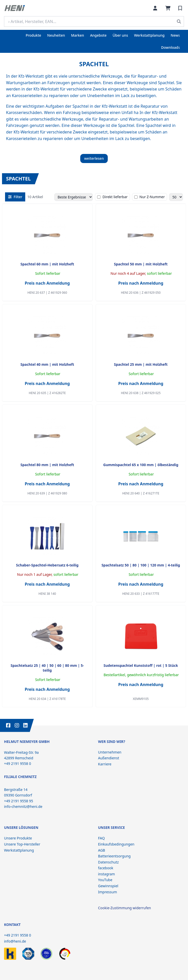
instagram (107, 874)
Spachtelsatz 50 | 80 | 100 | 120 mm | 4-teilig (141, 565)
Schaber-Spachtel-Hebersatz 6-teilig (47, 565)
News (175, 35)
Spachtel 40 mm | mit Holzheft (47, 364)
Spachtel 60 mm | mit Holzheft (47, 264)
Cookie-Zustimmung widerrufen (125, 908)
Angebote (98, 35)
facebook (106, 868)
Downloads (171, 47)
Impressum (108, 892)
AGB (102, 850)
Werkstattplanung (149, 35)
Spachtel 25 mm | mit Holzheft (141, 364)
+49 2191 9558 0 (18, 935)
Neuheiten (56, 35)
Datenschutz (109, 862)
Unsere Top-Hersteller (22, 844)
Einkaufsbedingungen (116, 844)
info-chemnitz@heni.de (23, 806)
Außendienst (109, 758)
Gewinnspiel (108, 886)
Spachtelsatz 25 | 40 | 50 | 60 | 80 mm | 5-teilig (47, 668)
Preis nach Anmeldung (47, 283)
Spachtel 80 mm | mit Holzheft (47, 465)
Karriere (105, 764)
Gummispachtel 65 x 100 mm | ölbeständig (141, 465)
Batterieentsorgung (114, 856)
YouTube (105, 880)
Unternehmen (110, 752)
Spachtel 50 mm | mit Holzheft (141, 264)
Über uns (120, 35)
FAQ (102, 838)
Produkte (33, 35)
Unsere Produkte (18, 838)
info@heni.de (15, 941)
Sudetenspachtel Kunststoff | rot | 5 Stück (141, 665)
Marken (78, 35)
